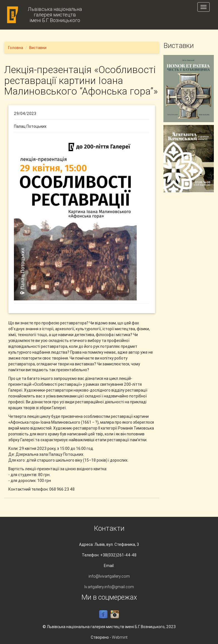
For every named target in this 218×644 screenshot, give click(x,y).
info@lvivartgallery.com (109, 576)
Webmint (120, 637)
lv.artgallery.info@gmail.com (109, 587)
